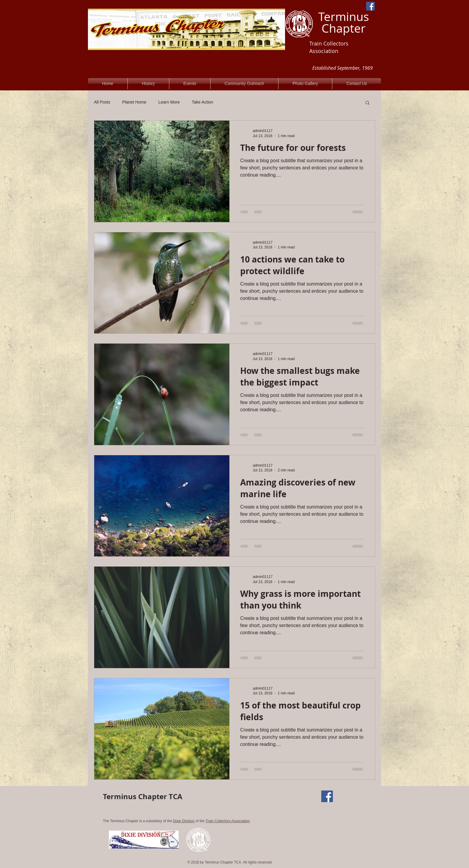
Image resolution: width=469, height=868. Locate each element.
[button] (367, 103)
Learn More (169, 102)
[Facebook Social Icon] (370, 6)
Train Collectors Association (228, 821)
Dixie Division (184, 821)
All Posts (102, 102)
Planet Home (134, 102)
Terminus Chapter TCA (143, 796)
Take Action (202, 102)
